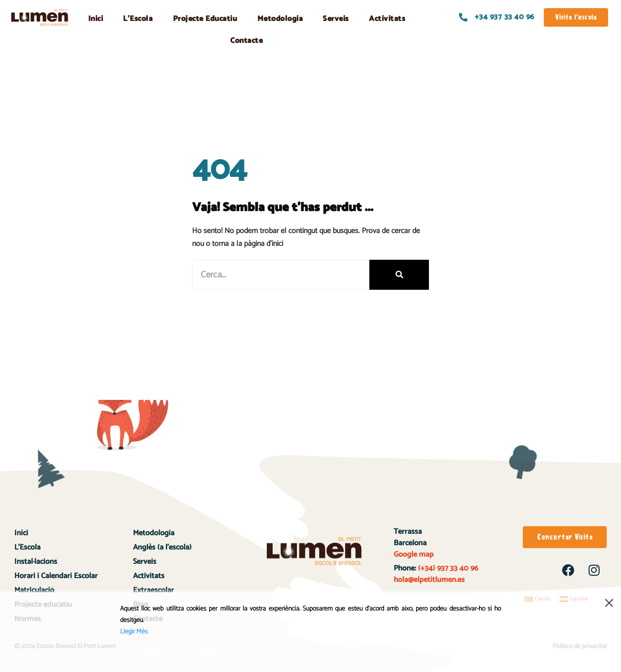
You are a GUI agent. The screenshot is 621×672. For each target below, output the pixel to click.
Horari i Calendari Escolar (56, 576)
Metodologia (280, 19)
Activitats (387, 19)
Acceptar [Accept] (150, 653)
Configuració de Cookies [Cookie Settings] (462, 653)
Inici (96, 19)
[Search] (399, 275)
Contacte (246, 41)
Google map (414, 555)
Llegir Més (134, 632)
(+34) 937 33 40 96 (447, 568)
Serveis (336, 19)
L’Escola (138, 19)
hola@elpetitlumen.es (430, 580)
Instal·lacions (36, 562)
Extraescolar (153, 590)
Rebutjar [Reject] (211, 653)
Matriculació (34, 590)
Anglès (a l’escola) (162, 547)
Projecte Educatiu (205, 19)
